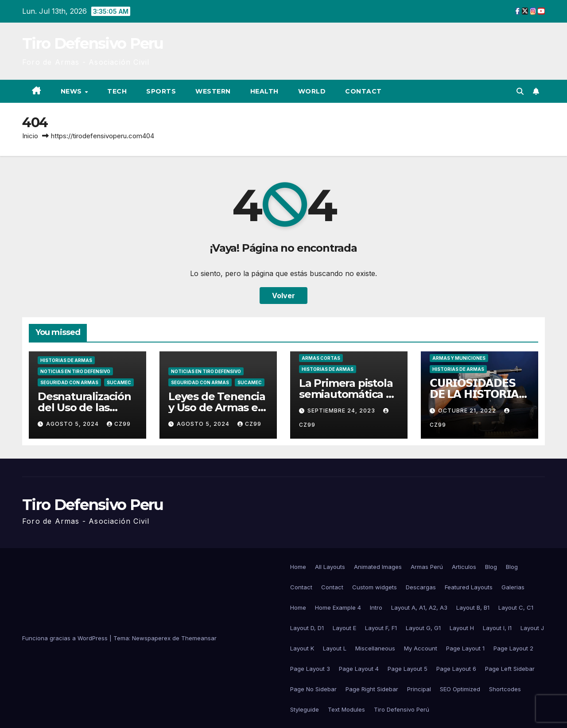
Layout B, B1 (473, 607)
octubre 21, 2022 (468, 411)
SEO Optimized (460, 689)
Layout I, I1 (497, 628)
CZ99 (119, 424)
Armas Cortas (321, 358)
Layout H (462, 628)
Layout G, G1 (423, 628)
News (72, 91)
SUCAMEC (119, 382)
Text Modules (346, 709)
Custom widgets (375, 587)
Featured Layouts (469, 587)
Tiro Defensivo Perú (402, 709)
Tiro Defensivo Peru (93, 43)
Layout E (344, 628)
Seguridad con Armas (69, 382)
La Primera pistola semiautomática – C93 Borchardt (346, 394)
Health (264, 91)
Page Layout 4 (359, 669)
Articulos (464, 567)
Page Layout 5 (408, 669)
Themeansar (199, 638)
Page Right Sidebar (372, 689)
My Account (421, 648)
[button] (520, 91)
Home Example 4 (338, 607)
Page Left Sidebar (510, 669)
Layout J (532, 628)
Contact (363, 91)
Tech (117, 91)
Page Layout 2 (513, 648)
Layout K (302, 648)
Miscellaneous (375, 648)
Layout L (335, 648)
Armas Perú (427, 567)
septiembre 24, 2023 (342, 411)
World (312, 91)
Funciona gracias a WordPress (66, 638)
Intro (376, 607)
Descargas (421, 587)
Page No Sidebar (313, 689)
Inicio (30, 136)
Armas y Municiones (459, 358)
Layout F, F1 (381, 628)
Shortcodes (505, 689)
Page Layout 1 (465, 648)
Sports (161, 91)
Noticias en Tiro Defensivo (75, 371)
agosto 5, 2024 (73, 424)
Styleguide (305, 709)
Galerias (513, 587)
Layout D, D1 (307, 628)
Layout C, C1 (516, 607)
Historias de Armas (66, 360)
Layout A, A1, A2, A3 (419, 607)
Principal (419, 689)
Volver (283, 296)
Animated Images (378, 567)
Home (298, 567)
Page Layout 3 (310, 669)
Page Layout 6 (456, 669)
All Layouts (330, 567)
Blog (491, 567)
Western (213, 91)
